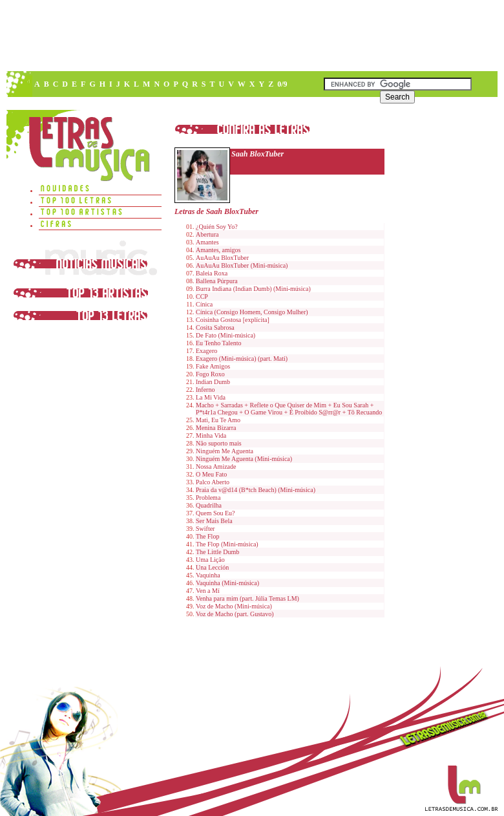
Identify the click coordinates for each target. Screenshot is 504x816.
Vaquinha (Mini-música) (227, 583)
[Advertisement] (228, 97)
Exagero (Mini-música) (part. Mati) (242, 359)
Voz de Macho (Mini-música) (234, 606)
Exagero (206, 351)
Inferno (205, 390)
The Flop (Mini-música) (227, 544)
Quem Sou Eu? (215, 513)
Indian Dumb (213, 382)
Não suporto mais (219, 443)
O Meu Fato (211, 474)
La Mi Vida (211, 397)
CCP (202, 296)
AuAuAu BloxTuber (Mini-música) (242, 265)
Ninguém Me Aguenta (225, 451)
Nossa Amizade (216, 467)
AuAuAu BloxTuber (222, 258)
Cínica (204, 304)
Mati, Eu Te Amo (218, 420)
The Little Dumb (217, 552)
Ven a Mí (208, 591)
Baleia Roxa (212, 273)
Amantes (207, 242)
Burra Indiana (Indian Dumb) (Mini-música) (253, 289)
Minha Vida (211, 435)
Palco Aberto (213, 482)
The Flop (207, 536)
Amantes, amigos (218, 250)
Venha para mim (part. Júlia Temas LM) (247, 598)
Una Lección (212, 567)
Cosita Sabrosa (215, 327)
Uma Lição (210, 560)
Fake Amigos (213, 366)
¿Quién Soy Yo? (217, 227)
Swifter (205, 529)
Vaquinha (208, 575)
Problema (208, 498)
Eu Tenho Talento (218, 343)
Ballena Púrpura (217, 281)
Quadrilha (209, 505)
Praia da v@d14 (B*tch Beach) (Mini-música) (256, 490)
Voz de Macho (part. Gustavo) (235, 614)
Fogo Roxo (210, 374)
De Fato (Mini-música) (226, 335)
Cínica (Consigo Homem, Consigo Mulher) (252, 312)
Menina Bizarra (216, 428)
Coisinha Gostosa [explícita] (233, 320)
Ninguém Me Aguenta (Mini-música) (244, 459)
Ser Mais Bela (214, 521)
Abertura (207, 234)
